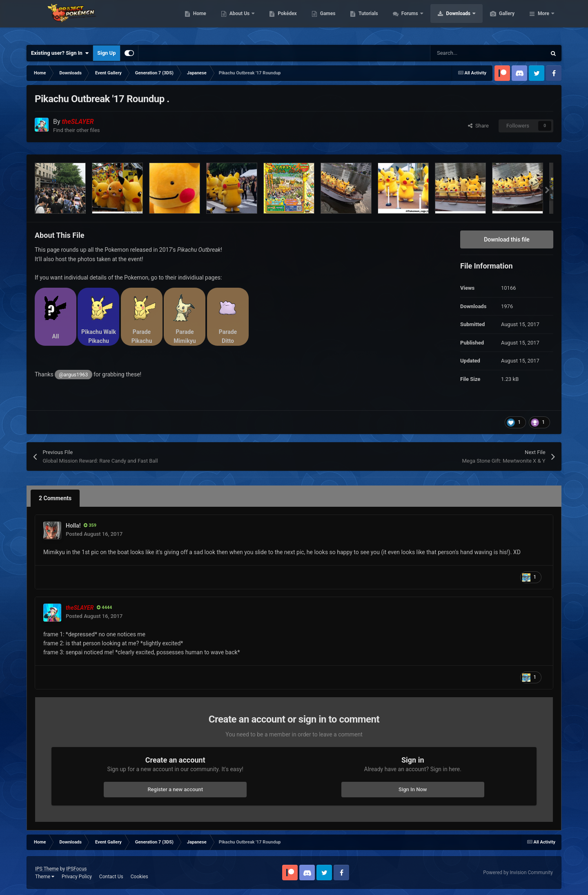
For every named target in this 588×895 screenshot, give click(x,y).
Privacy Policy (77, 877)
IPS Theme (47, 869)
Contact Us (111, 877)
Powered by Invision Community (518, 873)
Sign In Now (413, 789)
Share (478, 126)
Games (366, 20)
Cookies (139, 877)
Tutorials (407, 20)
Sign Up (106, 53)
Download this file (507, 239)
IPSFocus (76, 869)
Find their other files (77, 130)
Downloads (498, 20)
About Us (279, 20)
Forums (449, 20)
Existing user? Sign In (60, 53)
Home (238, 20)
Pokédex (326, 20)
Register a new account (175, 789)
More (543, 20)
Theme (45, 877)
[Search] (471, 53)
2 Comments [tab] (55, 498)
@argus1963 (73, 375)
